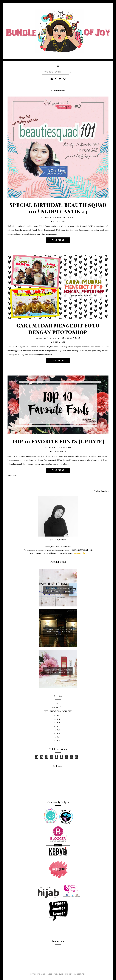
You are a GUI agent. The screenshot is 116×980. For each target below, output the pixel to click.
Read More (58, 240)
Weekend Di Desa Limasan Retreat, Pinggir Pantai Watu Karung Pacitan (58, 632)
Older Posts (101, 491)
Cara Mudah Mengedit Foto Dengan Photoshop (58, 329)
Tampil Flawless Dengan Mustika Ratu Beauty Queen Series (58, 671)
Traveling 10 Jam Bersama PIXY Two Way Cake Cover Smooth (58, 590)
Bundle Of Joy (52, 974)
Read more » (12, 475)
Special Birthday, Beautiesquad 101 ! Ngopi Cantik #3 (58, 208)
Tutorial (54, 338)
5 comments (59, 222)
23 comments (59, 452)
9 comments (59, 342)
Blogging (46, 218)
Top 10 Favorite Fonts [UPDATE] (58, 441)
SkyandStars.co (80, 974)
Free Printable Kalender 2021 (58, 711)
